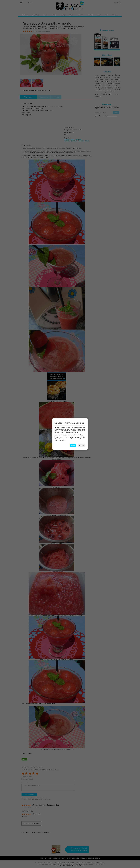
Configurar (82, 445)
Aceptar (73, 445)
